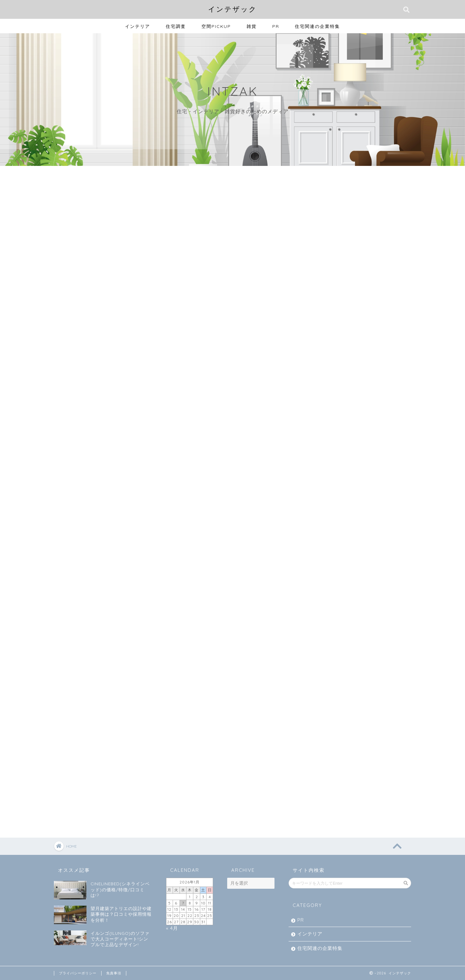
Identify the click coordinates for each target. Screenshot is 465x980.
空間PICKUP (216, 26)
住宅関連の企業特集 (317, 26)
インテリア (138, 26)
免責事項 (114, 973)
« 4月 (172, 928)
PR (276, 26)
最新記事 (83, 181)
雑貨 (252, 26)
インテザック (232, 9)
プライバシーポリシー (78, 973)
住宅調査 (176, 26)
